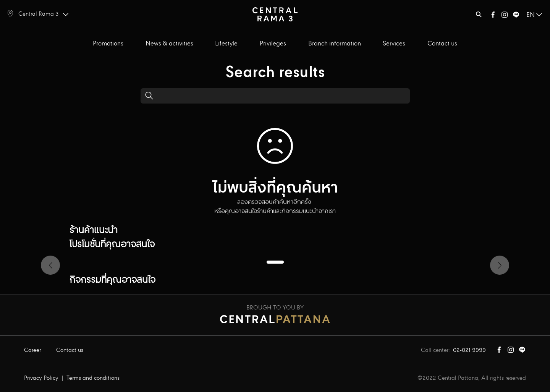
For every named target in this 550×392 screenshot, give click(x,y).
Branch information (335, 44)
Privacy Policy (41, 378)
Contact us (442, 44)
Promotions (108, 44)
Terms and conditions (93, 378)
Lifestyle (226, 44)
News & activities (169, 44)
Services (394, 44)
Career (32, 350)
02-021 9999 (469, 350)
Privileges (273, 44)
